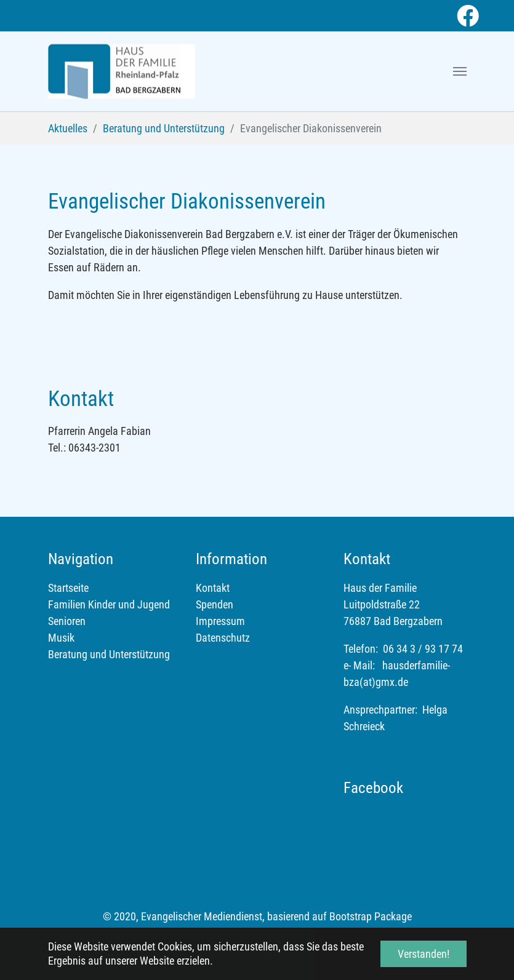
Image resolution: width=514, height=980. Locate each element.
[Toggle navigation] (460, 71)
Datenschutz (223, 638)
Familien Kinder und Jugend (109, 604)
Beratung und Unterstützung (109, 654)
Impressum (220, 621)
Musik (61, 638)
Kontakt (213, 588)
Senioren (67, 621)
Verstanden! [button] (424, 954)
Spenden (215, 604)
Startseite (68, 588)
